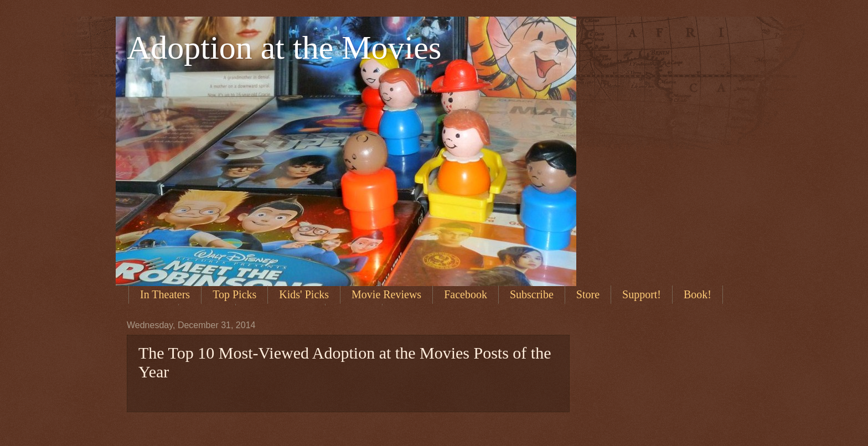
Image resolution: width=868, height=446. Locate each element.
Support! (642, 294)
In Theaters (165, 294)
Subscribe (532, 294)
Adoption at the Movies (284, 48)
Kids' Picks (304, 294)
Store (588, 294)
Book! (697, 294)
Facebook (466, 294)
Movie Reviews (386, 294)
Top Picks (234, 294)
